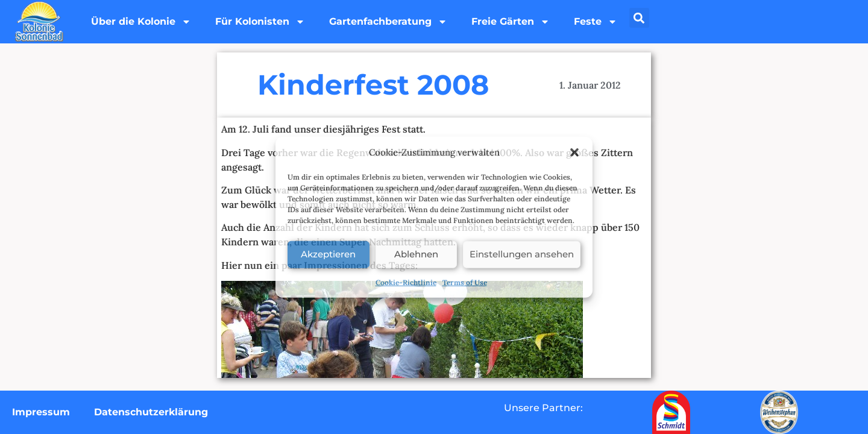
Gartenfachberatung (388, 22)
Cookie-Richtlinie (406, 282)
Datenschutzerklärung (151, 412)
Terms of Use (465, 282)
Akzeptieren (328, 254)
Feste (596, 22)
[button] (574, 153)
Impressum (41, 412)
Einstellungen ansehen (522, 254)
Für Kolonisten (260, 22)
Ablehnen (416, 254)
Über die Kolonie (141, 22)
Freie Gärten (511, 22)
